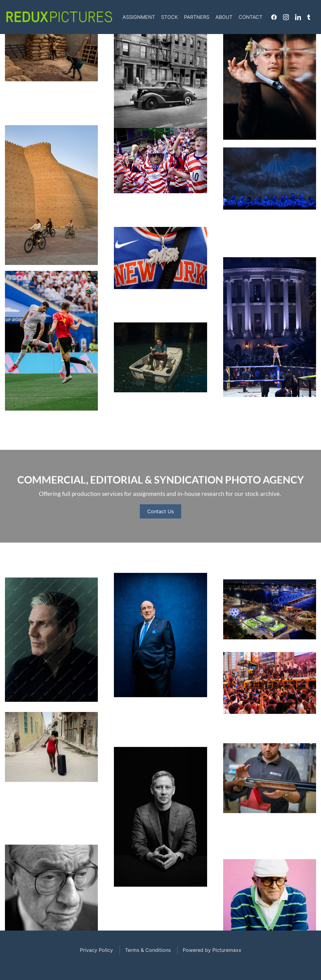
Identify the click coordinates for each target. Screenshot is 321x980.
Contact (250, 17)
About (224, 17)
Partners (197, 17)
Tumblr (309, 17)
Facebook (274, 17)
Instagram (286, 17)
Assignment (139, 17)
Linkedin (298, 17)
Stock (169, 17)
